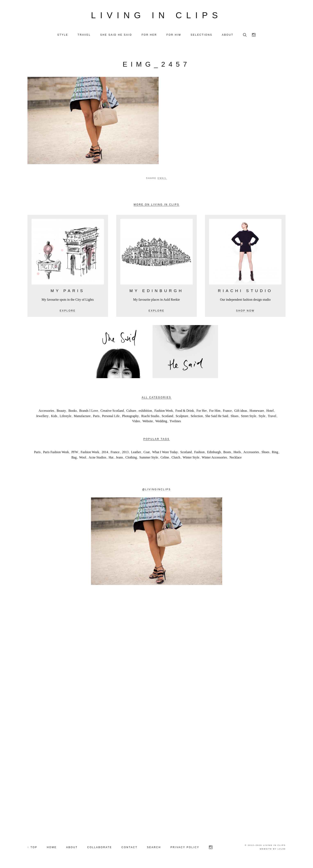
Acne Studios (97, 458)
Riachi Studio (150, 417)
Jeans (119, 458)
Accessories (46, 411)
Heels (237, 453)
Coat (147, 453)
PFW (75, 453)
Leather (136, 453)
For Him (215, 411)
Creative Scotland (112, 411)
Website (148, 422)
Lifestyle (65, 417)
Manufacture (82, 417)
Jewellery (42, 417)
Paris (96, 417)
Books (73, 411)
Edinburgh (214, 453)
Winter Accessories (214, 458)
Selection (197, 417)
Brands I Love (89, 411)
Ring (275, 453)
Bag (74, 458)
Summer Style (149, 458)
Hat (111, 458)
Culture (131, 411)
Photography (130, 417)
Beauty (61, 411)
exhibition (145, 411)
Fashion (200, 453)
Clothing (131, 458)
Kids (54, 417)
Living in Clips (157, 16)
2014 (105, 453)
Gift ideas (241, 411)
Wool (83, 458)
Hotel (270, 411)
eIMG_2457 (156, 65)
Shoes (234, 417)
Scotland (167, 417)
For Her (201, 411)
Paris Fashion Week (56, 453)
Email (162, 179)
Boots (227, 453)
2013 (125, 453)
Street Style (248, 417)
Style (262, 417)
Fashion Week (164, 411)
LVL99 (282, 850)
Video (136, 422)
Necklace (236, 458)
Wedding (161, 422)
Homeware (257, 411)
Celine (165, 458)
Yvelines (175, 422)
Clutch (176, 458)
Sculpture (182, 417)
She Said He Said (217, 417)
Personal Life (111, 417)
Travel (272, 417)
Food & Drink (185, 411)
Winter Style (191, 458)
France (227, 411)
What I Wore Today (165, 453)
